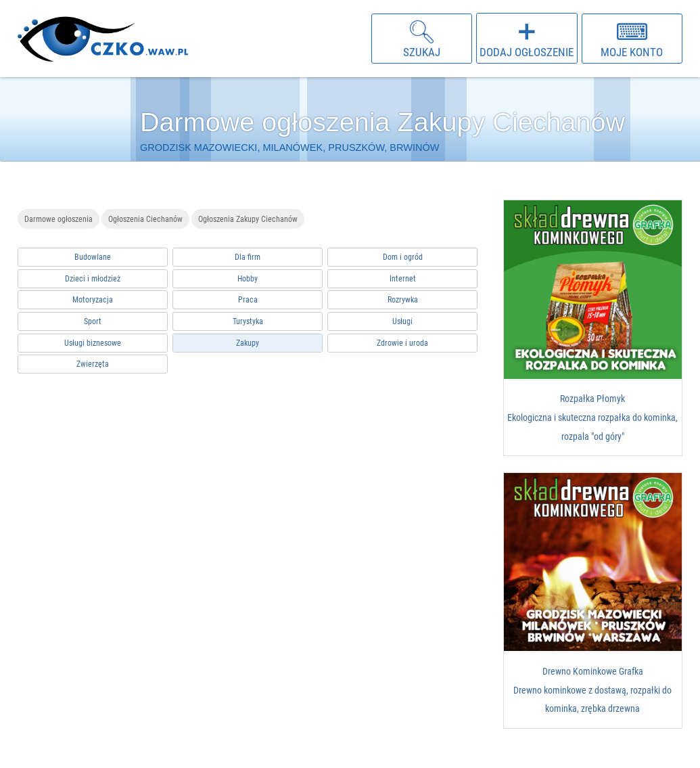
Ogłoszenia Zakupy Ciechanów (248, 219)
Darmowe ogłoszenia (59, 219)
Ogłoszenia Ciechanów (145, 219)
